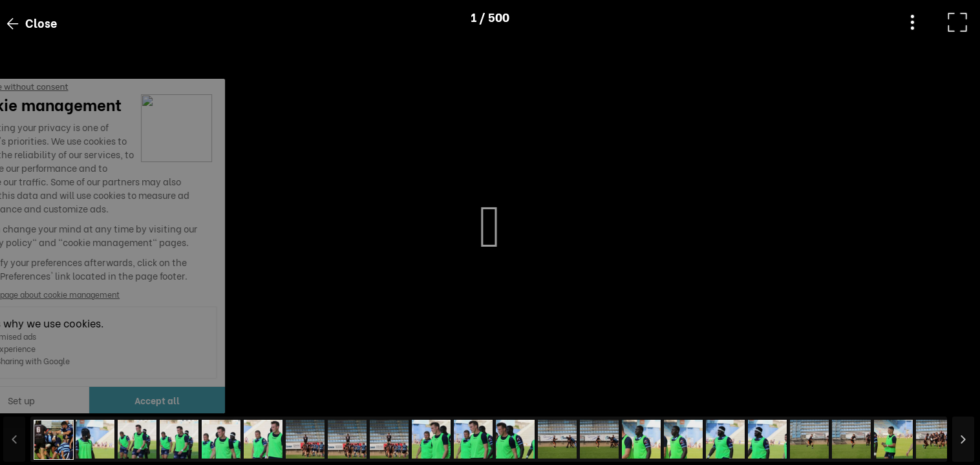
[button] (34, 398)
